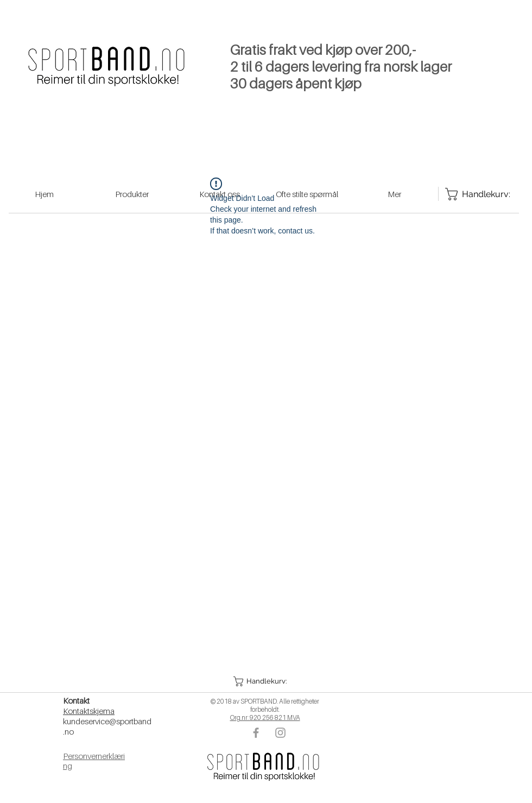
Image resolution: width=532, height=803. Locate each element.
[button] (264, 681)
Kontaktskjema (89, 711)
